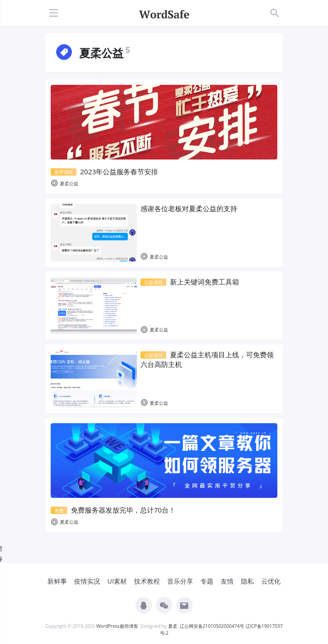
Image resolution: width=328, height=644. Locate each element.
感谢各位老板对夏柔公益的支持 (189, 208)
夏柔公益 (64, 184)
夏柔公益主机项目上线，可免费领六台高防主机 (207, 359)
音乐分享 (180, 581)
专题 (207, 581)
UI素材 (117, 581)
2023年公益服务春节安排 (104, 171)
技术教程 (147, 581)
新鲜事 (57, 581)
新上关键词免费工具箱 (190, 282)
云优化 (271, 581)
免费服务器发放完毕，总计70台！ (113, 510)
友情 (227, 581)
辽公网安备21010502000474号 (212, 626)
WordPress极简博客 (117, 626)
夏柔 (173, 626)
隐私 (247, 581)
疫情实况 (87, 581)
